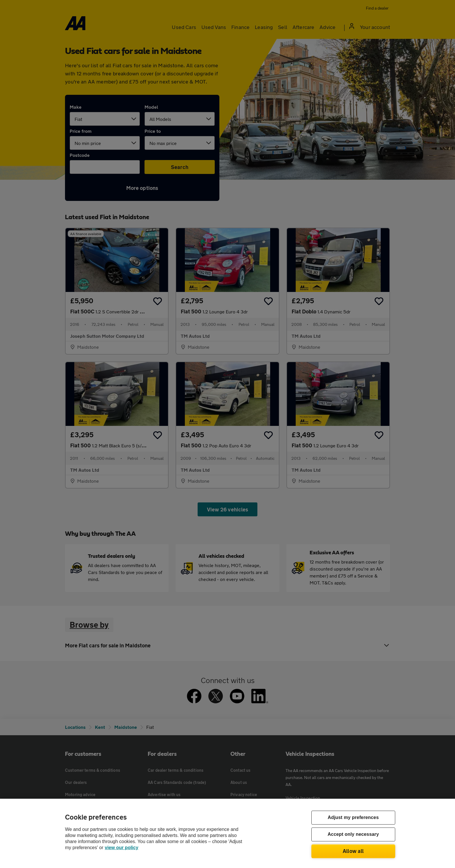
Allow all (353, 851)
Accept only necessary (353, 835)
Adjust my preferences (353, 818)
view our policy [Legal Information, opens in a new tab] (122, 848)
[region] (228, 833)
